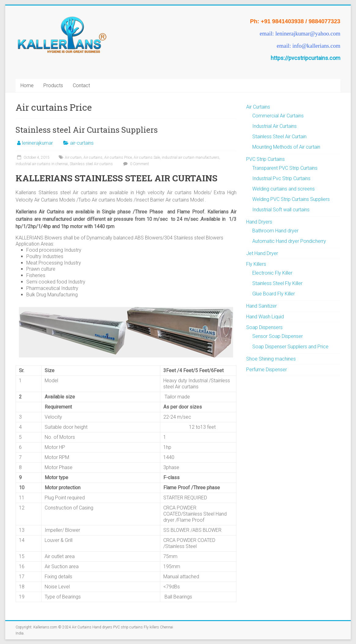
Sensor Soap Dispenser (278, 336)
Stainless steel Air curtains (91, 164)
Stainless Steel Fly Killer (277, 283)
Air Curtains (258, 107)
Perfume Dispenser (267, 370)
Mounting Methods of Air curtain (286, 147)
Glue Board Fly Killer (274, 294)
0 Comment (135, 164)
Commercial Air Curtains (278, 116)
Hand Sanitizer (261, 306)
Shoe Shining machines (271, 359)
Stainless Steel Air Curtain (279, 137)
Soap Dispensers (264, 327)
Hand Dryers (259, 222)
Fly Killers (256, 264)
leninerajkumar (37, 143)
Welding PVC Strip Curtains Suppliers (291, 199)
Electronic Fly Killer (272, 273)
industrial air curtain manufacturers (191, 157)
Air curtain (73, 157)
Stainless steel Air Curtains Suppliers (87, 130)
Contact (81, 85)
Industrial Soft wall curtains (281, 210)
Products (53, 85)
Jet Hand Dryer (262, 253)
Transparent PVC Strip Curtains (285, 168)
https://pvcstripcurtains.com (306, 58)
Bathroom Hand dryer (275, 231)
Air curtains (93, 157)
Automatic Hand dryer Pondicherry (289, 241)
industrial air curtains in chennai (42, 164)
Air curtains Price (118, 157)
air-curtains (82, 143)
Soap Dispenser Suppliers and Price (290, 347)
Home (27, 85)
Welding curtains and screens (284, 189)
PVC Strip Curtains (265, 159)
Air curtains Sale (147, 157)
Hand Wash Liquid (265, 317)
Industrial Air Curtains (274, 126)
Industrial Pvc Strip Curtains (281, 178)
